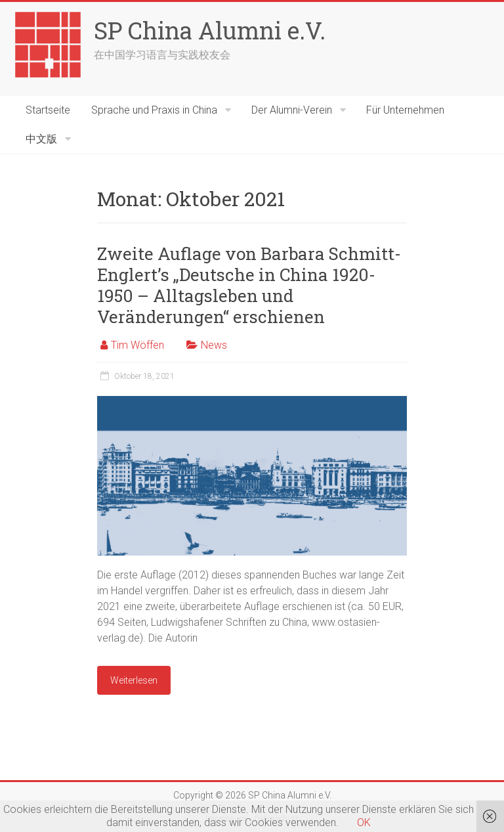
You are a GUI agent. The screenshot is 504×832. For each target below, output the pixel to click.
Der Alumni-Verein (292, 110)
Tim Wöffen (137, 345)
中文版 (41, 139)
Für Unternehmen (405, 110)
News (214, 345)
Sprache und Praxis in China (154, 110)
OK (364, 822)
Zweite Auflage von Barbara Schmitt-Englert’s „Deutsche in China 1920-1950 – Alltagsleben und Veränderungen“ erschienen (249, 285)
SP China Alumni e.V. (210, 30)
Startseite (48, 110)
